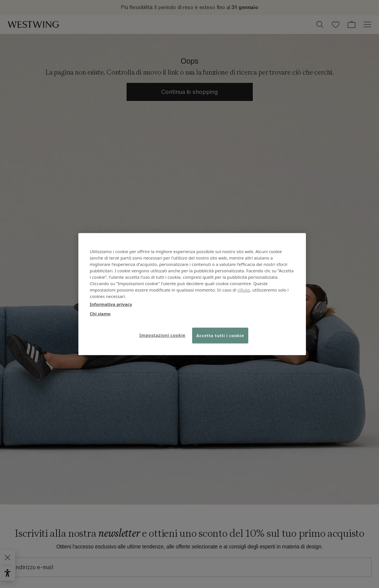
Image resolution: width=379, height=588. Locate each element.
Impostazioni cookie (162, 335)
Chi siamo (100, 314)
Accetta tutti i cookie (220, 335)
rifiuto (244, 290)
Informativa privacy (111, 304)
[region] (192, 294)
